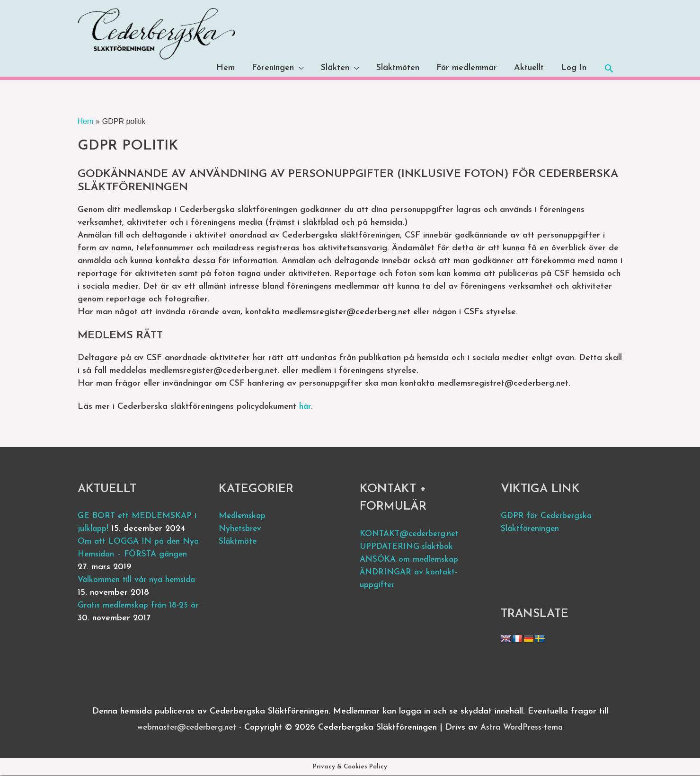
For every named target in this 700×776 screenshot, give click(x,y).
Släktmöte (238, 542)
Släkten (335, 68)
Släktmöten (398, 68)
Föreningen (273, 68)
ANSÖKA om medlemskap (411, 560)
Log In (574, 68)
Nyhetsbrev (241, 529)
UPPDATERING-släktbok (408, 547)
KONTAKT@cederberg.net (413, 534)
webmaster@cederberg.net (184, 727)
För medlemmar (467, 68)
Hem (226, 68)
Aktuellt (529, 68)
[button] (609, 68)
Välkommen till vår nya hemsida (139, 580)
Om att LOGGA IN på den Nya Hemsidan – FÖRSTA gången (131, 555)
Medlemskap (244, 516)
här (305, 407)
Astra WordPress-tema (526, 727)
